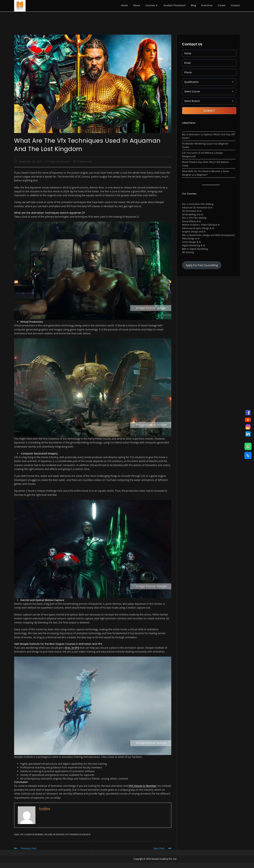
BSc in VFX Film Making (194, 218)
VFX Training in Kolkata (78, 834)
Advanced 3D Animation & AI (197, 208)
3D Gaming (188, 252)
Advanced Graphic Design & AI (198, 228)
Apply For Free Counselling (202, 265)
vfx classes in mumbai (31, 834)
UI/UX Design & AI (192, 242)
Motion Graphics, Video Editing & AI (201, 225)
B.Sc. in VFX (72, 648)
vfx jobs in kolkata (54, 834)
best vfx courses (60, 162)
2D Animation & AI (192, 211)
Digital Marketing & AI (194, 245)
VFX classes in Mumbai (142, 786)
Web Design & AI (191, 238)
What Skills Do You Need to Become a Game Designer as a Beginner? (205, 173)
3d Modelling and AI (193, 214)
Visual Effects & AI (192, 221)
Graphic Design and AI (194, 232)
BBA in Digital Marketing (195, 249)
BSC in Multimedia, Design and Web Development (208, 235)
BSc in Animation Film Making (198, 204)
